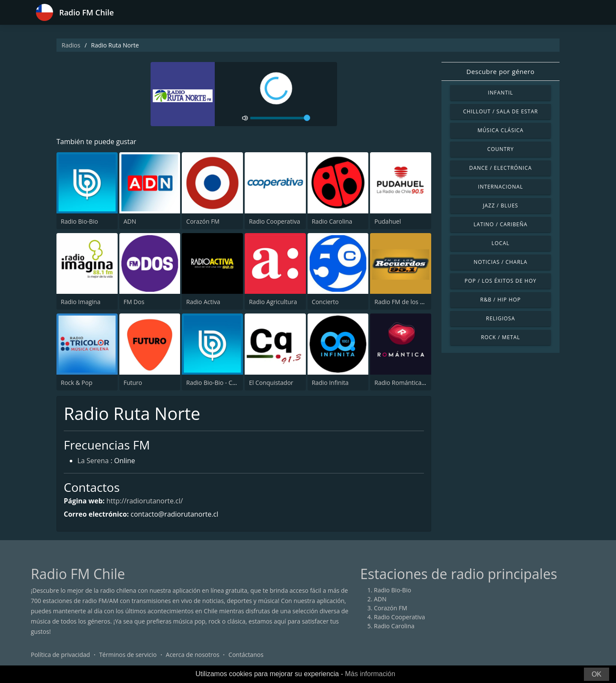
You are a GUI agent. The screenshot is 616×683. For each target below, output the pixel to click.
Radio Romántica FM (403, 383)
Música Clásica (500, 130)
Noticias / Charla (500, 262)
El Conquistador (271, 383)
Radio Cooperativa (274, 221)
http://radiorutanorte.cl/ (145, 501)
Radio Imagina (81, 302)
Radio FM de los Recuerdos (412, 302)
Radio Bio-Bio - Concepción (224, 383)
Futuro (133, 383)
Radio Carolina (332, 221)
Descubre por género (500, 71)
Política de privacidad (60, 655)
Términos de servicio (128, 655)
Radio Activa (203, 302)
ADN (130, 221)
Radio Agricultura (273, 302)
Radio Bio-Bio (79, 221)
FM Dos (134, 302)
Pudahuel (388, 221)
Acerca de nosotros (193, 655)
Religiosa (500, 318)
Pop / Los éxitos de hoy (500, 281)
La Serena (93, 461)
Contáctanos (246, 655)
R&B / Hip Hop (501, 300)
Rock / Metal (500, 337)
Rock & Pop (77, 383)
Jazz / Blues (501, 205)
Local (500, 243)
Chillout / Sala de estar (500, 111)
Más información (370, 674)
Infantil (500, 93)
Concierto (325, 302)
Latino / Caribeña (500, 224)
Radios (71, 45)
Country (500, 149)
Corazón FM (203, 221)
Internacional (500, 187)
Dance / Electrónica (500, 168)
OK (597, 674)
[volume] (280, 118)
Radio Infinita (330, 383)
